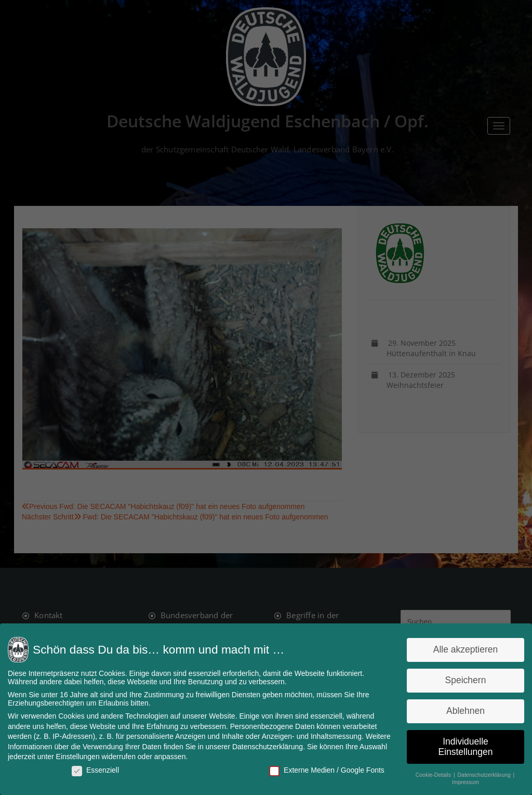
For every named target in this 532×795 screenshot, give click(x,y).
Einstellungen (80, 756)
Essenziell (98, 769)
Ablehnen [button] (463, 711)
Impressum (463, 781)
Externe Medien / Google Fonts (326, 769)
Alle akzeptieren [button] (463, 650)
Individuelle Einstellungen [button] (463, 746)
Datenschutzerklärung (268, 746)
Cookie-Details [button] (432, 774)
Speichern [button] (463, 681)
